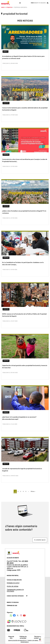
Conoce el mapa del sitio (14, 580)
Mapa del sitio (11, 637)
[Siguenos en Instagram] (21, 615)
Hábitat (5, 51)
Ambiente (6, 412)
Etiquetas (9, 7)
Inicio (3, 7)
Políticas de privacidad (23, 637)
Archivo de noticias (13, 586)
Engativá (6, 464)
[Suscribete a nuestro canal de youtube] (24, 615)
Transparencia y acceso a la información (15, 590)
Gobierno (6, 103)
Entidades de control (13, 583)
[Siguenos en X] (18, 615)
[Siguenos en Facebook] (11, 615)
